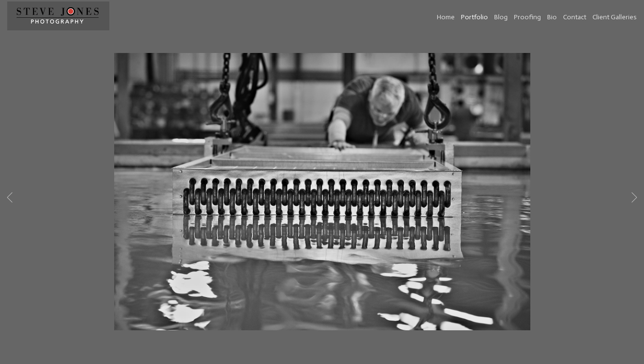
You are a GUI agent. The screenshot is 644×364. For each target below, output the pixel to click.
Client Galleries (615, 17)
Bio (552, 17)
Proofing (527, 17)
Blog (501, 17)
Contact (575, 17)
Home (446, 17)
